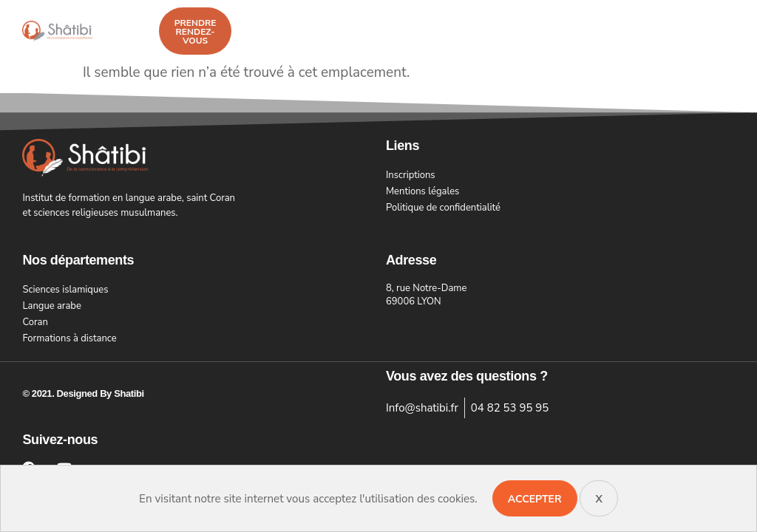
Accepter (535, 499)
